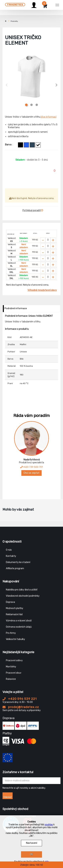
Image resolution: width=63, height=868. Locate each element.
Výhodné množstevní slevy (42, 290)
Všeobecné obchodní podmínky (23, 596)
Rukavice (11, 679)
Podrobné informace (16, 308)
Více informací (49, 117)
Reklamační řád (14, 614)
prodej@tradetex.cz (21, 707)
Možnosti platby (15, 608)
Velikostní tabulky (15, 639)
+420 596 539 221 (20, 699)
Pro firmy (11, 633)
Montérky (11, 667)
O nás (9, 550)
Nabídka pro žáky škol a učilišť (22, 590)
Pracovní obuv (14, 673)
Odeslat (8, 797)
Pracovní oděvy (14, 660)
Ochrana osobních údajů (19, 627)
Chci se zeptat (32, 473)
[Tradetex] (15, 5)
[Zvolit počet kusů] (48, 240)
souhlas (49, 825)
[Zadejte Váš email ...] (32, 781)
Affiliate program (15, 568)
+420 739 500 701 (32, 467)
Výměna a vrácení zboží (19, 621)
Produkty (14, 21)
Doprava (10, 602)
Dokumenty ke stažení (18, 562)
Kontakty (11, 556)
